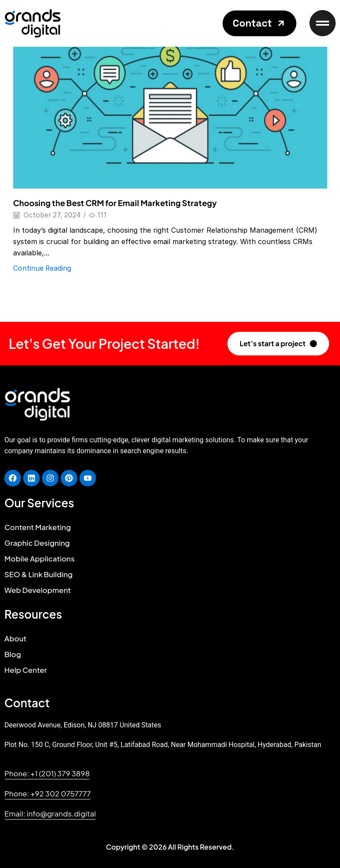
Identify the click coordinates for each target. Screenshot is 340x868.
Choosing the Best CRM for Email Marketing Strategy (115, 203)
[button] (259, 23)
